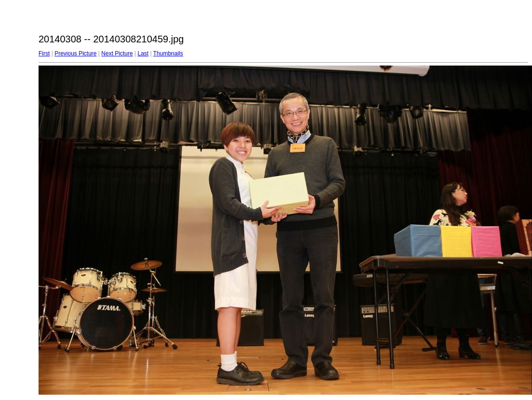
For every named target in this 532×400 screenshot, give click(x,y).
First (44, 53)
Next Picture (117, 53)
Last (143, 53)
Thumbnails (168, 53)
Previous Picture (75, 53)
